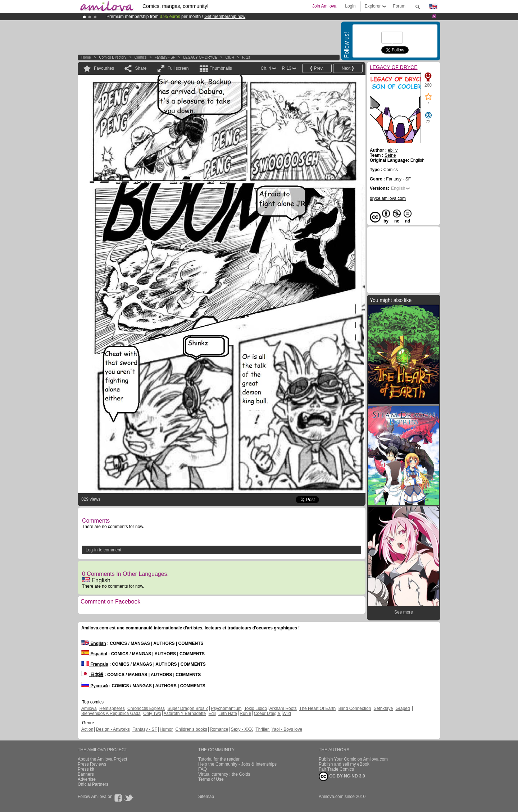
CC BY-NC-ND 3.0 (342, 776)
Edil (212, 714)
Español (94, 654)
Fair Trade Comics (336, 769)
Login (350, 6)
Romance (219, 729)
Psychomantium (226, 708)
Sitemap (206, 797)
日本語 (92, 675)
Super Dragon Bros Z (188, 708)
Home (86, 57)
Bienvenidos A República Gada (111, 714)
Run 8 (245, 714)
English (96, 580)
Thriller (263, 729)
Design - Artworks (113, 729)
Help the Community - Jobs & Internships (237, 764)
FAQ (203, 769)
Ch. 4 (230, 57)
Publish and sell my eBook (344, 764)
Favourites (104, 68)
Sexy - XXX (242, 729)
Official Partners (93, 784)
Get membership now (225, 17)
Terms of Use (211, 779)
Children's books (191, 729)
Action (87, 729)
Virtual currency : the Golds (224, 774)
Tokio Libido (256, 708)
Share (141, 68)
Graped (403, 708)
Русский (95, 686)
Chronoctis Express (146, 708)
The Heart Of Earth (317, 708)
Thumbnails (221, 68)
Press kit (86, 769)
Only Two (152, 714)
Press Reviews (92, 764)
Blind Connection (355, 708)
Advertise (87, 779)
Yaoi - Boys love (287, 729)
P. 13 (246, 57)
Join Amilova (324, 6)
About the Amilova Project (102, 759)
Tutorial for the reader (219, 759)
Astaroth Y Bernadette (185, 714)
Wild (287, 714)
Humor (166, 729)
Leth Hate (228, 714)
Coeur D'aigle (268, 714)
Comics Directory (113, 57)
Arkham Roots (283, 708)
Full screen (178, 68)
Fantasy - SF (165, 57)
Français (95, 664)
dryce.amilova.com (388, 198)
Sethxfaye (383, 708)
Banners (86, 774)
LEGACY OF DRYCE (200, 57)
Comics (140, 57)
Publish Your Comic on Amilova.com (353, 759)
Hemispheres (112, 708)
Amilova (89, 708)
